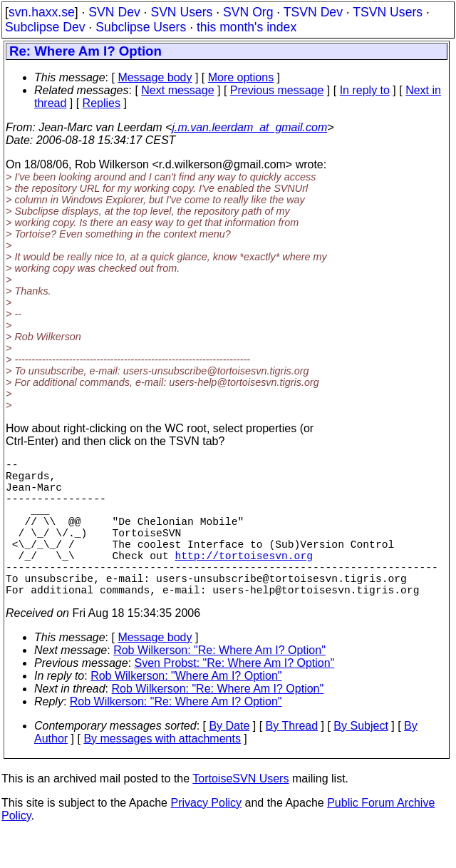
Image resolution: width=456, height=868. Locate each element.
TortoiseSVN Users (240, 813)
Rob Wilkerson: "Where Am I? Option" (186, 710)
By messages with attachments (162, 773)
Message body (155, 77)
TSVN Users (388, 12)
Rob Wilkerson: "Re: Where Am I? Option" (219, 684)
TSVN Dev (313, 12)
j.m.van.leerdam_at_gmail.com (249, 127)
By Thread (292, 760)
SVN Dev (114, 12)
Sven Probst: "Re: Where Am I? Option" (235, 697)
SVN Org (248, 12)
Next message (177, 90)
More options (241, 77)
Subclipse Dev (45, 27)
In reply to (365, 90)
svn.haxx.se (42, 12)
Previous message (277, 90)
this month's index (247, 27)
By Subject (361, 760)
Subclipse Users (141, 27)
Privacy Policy (206, 837)
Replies (102, 103)
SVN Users (181, 12)
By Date (229, 760)
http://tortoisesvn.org (243, 581)
